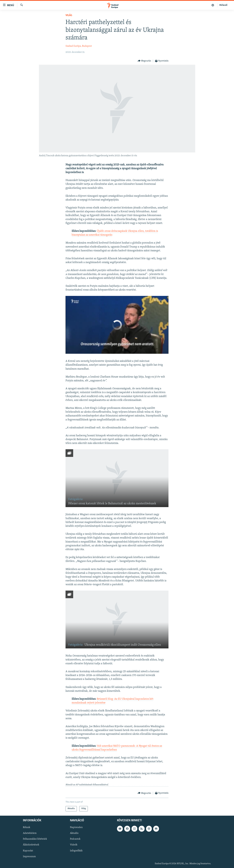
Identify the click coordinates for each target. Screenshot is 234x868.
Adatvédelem (30, 833)
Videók (74, 845)
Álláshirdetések (31, 845)
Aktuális (74, 833)
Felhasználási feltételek (35, 839)
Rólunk (27, 827)
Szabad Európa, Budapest (79, 46)
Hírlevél (223, 5)
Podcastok (75, 839)
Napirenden (76, 827)
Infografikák (76, 851)
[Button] (144, 61)
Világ (69, 15)
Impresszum (29, 856)
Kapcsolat (28, 851)
